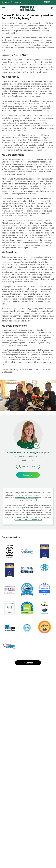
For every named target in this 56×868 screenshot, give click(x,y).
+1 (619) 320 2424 (30, 466)
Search (52, 8)
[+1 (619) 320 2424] (37, 445)
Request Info (49, 2)
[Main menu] (4, 8)
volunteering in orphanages (26, 498)
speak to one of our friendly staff (28, 520)
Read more (28, 663)
